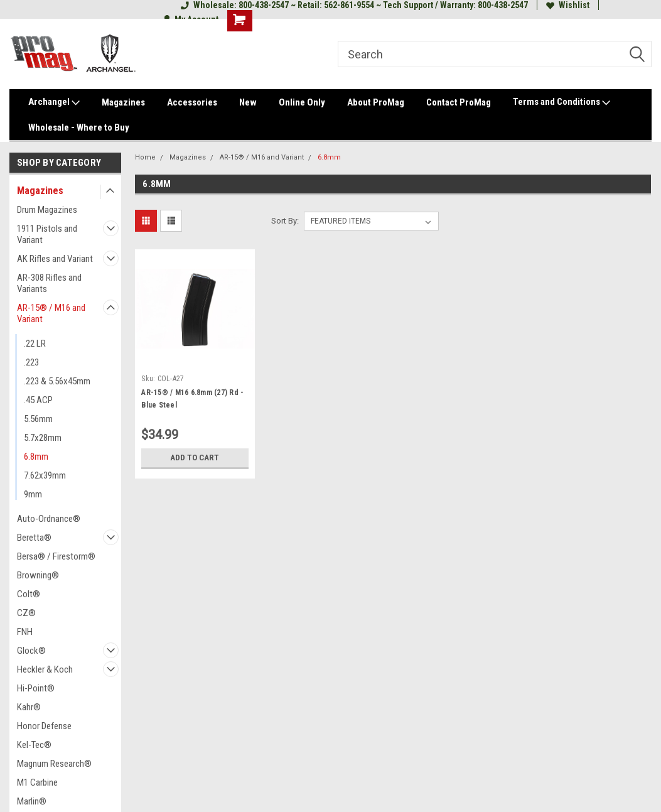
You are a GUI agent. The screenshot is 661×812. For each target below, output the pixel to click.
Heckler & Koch (45, 669)
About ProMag (376, 102)
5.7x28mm (43, 438)
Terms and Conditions (562, 102)
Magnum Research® (54, 764)
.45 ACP (38, 400)
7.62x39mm (45, 475)
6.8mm (36, 457)
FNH (25, 632)
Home (145, 157)
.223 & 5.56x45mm (57, 381)
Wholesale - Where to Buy (79, 127)
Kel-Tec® (34, 745)
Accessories (192, 102)
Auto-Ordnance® (49, 519)
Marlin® (32, 801)
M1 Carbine (37, 782)
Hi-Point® (36, 688)
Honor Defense (44, 726)
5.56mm (38, 419)
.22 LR (35, 344)
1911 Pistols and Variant (47, 234)
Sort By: (285, 221)
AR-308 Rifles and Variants (49, 283)
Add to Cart (195, 458)
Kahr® (29, 707)
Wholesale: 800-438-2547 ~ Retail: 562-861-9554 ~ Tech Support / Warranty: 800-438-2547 (354, 5)
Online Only (302, 102)
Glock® (31, 651)
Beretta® (34, 538)
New (248, 102)
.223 (31, 362)
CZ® (26, 613)
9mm (33, 494)
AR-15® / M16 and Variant (51, 313)
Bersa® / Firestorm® (56, 556)
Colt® (29, 594)
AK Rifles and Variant (55, 259)
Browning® (38, 575)
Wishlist (568, 5)
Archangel (54, 102)
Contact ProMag (459, 102)
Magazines (123, 102)
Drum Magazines (47, 210)
